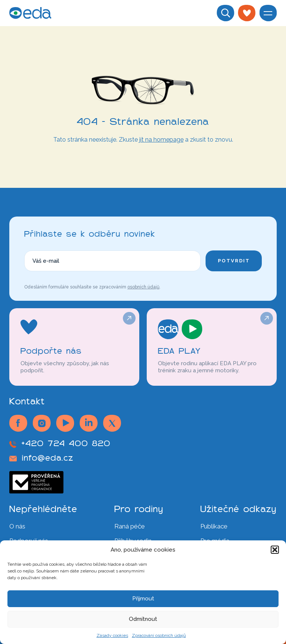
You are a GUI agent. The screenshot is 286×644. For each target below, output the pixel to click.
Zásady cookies (112, 635)
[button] (275, 550)
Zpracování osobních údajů (159, 635)
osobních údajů (143, 287)
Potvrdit (234, 261)
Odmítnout (143, 619)
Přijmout (143, 599)
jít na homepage (161, 140)
